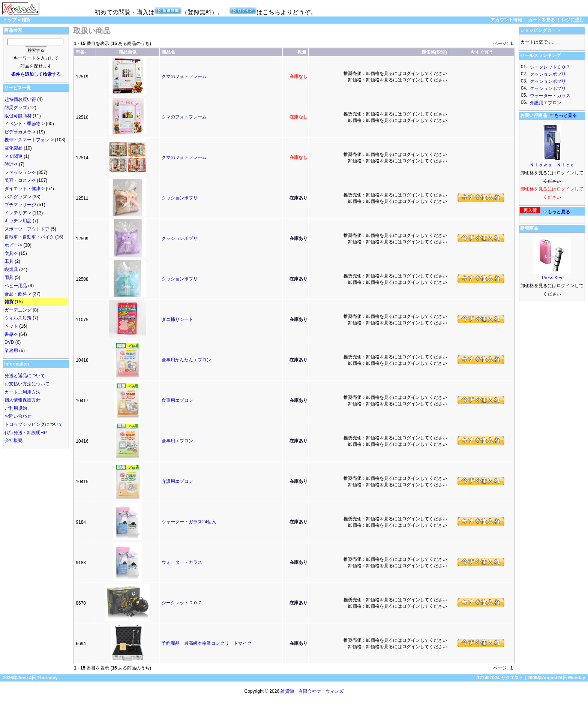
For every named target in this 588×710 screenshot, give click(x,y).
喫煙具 (11, 270)
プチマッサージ (20, 205)
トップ (10, 20)
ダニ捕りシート (177, 319)
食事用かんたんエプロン (186, 360)
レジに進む (573, 20)
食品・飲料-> (18, 294)
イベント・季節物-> (25, 124)
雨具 (9, 277)
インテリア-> (18, 213)
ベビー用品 (16, 286)
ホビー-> (13, 245)
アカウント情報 (506, 20)
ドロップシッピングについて (34, 424)
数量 (302, 52)
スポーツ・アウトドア (27, 229)
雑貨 (26, 20)
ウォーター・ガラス (182, 562)
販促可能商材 (18, 116)
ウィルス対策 (18, 318)
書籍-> (11, 334)
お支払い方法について (27, 384)
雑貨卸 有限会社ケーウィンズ (312, 691)
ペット (11, 326)
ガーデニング (18, 310)
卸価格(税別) (434, 52)
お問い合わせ (18, 416)
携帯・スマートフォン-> (29, 140)
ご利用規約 (16, 408)
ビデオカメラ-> (20, 132)
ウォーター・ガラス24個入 (189, 522)
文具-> (11, 253)
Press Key (552, 278)
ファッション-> (20, 172)
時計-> (11, 164)
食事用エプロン (177, 400)
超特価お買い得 (20, 99)
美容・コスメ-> (20, 180)
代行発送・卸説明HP (26, 433)
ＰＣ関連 (13, 156)
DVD (9, 342)
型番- (81, 52)
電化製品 (13, 148)
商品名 (168, 52)
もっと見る (563, 115)
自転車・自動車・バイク (29, 237)
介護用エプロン (177, 481)
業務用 (11, 351)
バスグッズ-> (18, 197)
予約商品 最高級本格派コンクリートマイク (207, 643)
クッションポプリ (180, 198)
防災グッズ (16, 108)
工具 (9, 261)
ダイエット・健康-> (25, 189)
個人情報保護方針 (22, 400)
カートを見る (541, 20)
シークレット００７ (182, 603)
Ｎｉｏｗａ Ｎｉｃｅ (552, 165)
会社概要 (13, 440)
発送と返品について (25, 376)
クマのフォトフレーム (184, 76)
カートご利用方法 (22, 392)
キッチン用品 (18, 221)
